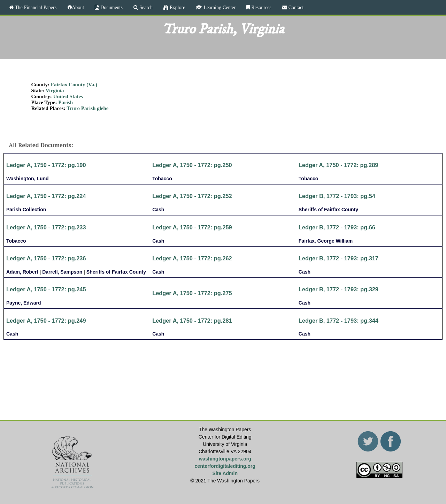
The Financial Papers (35, 7)
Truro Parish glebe (87, 108)
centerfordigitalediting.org (225, 466)
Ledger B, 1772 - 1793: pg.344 (339, 321)
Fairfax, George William (326, 241)
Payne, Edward (24, 303)
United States (68, 96)
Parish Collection (26, 210)
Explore (177, 7)
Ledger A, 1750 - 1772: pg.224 (46, 196)
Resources (261, 7)
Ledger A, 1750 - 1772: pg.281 (192, 321)
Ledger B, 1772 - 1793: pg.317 (339, 258)
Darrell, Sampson (62, 272)
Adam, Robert (22, 272)
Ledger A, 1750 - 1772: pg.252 (192, 196)
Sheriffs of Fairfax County (328, 210)
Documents (111, 7)
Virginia (55, 90)
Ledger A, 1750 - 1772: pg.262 (192, 258)
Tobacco (162, 179)
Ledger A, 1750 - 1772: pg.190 (46, 165)
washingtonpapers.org (225, 459)
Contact (295, 7)
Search (145, 7)
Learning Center (219, 7)
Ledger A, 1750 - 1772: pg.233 (46, 227)
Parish (66, 102)
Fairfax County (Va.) (74, 85)
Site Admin (225, 473)
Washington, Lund (28, 179)
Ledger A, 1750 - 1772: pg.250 (192, 165)
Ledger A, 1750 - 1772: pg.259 (192, 227)
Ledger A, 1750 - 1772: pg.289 (339, 165)
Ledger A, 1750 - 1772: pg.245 (46, 289)
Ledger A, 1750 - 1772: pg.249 (46, 321)
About (78, 7)
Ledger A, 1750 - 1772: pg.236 (46, 258)
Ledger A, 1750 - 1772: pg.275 (192, 293)
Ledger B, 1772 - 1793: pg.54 (337, 196)
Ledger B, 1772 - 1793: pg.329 (339, 289)
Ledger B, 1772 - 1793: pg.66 (337, 227)
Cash (158, 210)
